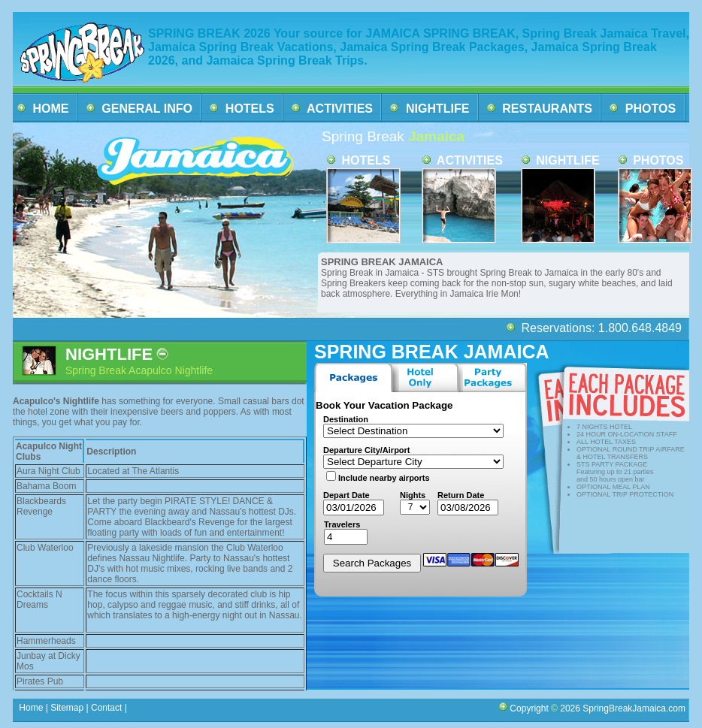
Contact (107, 708)
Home (31, 708)
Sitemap (66, 708)
